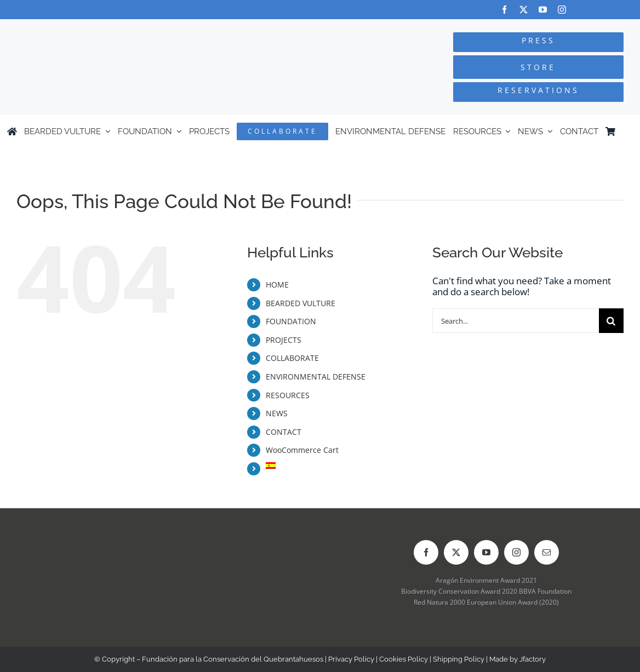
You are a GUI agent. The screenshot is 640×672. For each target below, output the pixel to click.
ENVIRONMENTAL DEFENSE (316, 377)
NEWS (277, 413)
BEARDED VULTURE (301, 303)
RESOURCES (288, 395)
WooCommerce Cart (302, 450)
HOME (277, 285)
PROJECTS (284, 340)
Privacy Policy (351, 659)
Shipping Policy (459, 659)
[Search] (611, 321)
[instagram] (562, 10)
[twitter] (524, 10)
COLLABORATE (292, 358)
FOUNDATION (291, 321)
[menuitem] (628, 131)
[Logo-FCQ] (121, 29)
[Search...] (516, 321)
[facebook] (504, 10)
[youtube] (543, 10)
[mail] (547, 552)
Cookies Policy (404, 659)
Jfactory (533, 659)
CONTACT (284, 432)
